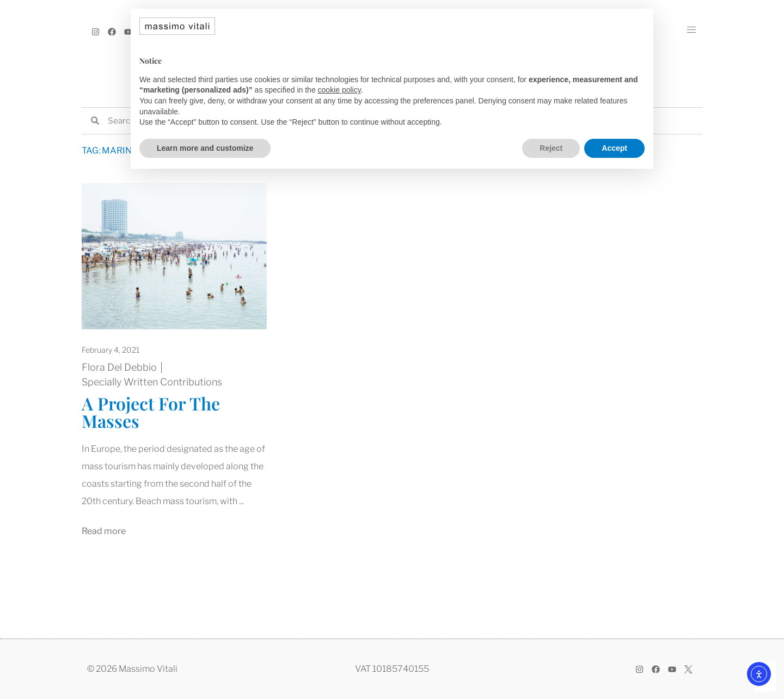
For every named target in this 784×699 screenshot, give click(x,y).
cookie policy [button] (339, 90)
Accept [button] (614, 148)
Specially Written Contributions (152, 382)
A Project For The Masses (151, 412)
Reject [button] (551, 148)
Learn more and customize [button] (205, 148)
